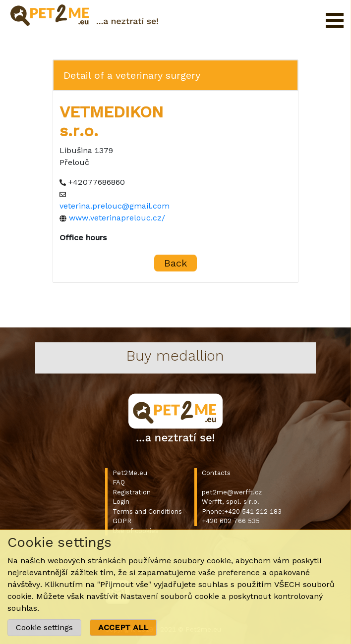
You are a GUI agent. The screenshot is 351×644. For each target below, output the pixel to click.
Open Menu (335, 20)
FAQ (119, 482)
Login (121, 502)
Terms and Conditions (147, 511)
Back (175, 263)
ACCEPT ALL (123, 627)
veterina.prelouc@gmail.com (115, 206)
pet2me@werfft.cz (232, 492)
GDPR (122, 521)
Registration (132, 492)
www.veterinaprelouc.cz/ (117, 218)
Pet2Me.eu (130, 473)
